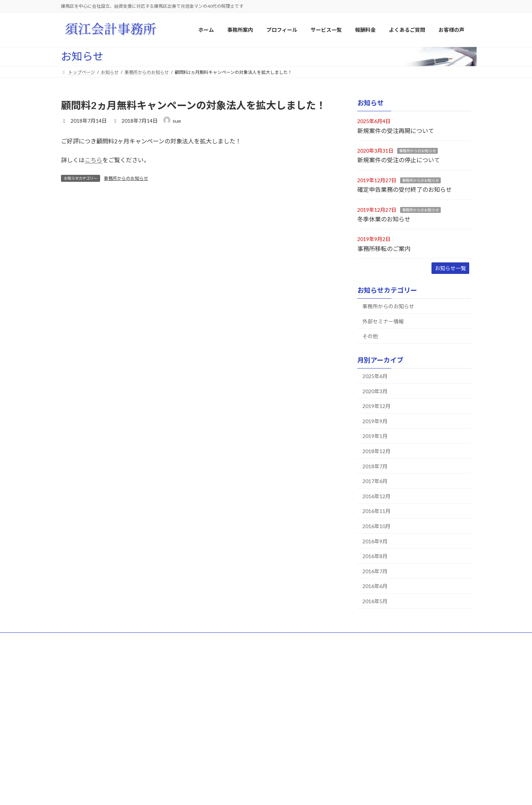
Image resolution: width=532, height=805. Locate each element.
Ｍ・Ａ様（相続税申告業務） (379, 748)
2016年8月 (375, 556)
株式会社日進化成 (368, 697)
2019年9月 (375, 421)
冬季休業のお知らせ (384, 219)
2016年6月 (375, 586)
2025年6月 (375, 376)
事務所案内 (217, 671)
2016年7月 (375, 571)
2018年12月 (376, 451)
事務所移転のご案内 (384, 249)
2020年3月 (375, 391)
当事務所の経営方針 (230, 697)
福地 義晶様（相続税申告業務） (384, 761)
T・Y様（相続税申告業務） (378, 774)
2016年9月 (375, 541)
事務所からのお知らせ (126, 178)
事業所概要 (221, 684)
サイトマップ (109, 639)
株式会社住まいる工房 (373, 709)
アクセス (219, 722)
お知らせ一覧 (450, 268)
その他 (370, 336)
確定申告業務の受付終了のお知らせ (405, 189)
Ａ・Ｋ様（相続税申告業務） (379, 735)
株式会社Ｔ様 (364, 722)
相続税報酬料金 (226, 773)
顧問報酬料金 (224, 760)
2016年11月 (376, 511)
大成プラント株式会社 (373, 684)
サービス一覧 (191, 639)
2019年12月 (376, 406)
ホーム (75, 639)
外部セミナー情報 (383, 321)
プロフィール (150, 639)
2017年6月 (375, 481)
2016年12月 (376, 496)
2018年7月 (375, 466)
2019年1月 (375, 436)
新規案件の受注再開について (396, 131)
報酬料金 (215, 747)
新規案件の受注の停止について (399, 160)
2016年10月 (376, 526)
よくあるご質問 (234, 639)
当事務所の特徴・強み (232, 709)
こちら (93, 160)
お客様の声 (357, 671)
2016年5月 (375, 601)
